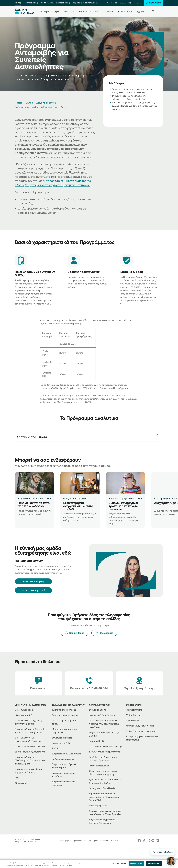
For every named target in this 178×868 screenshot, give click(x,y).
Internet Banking (134, 710)
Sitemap (114, 841)
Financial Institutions (99, 766)
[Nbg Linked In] (157, 841)
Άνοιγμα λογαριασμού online (140, 726)
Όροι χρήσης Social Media (102, 788)
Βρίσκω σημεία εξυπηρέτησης (30, 752)
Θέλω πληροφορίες (25, 710)
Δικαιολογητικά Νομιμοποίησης (105, 752)
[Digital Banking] (154, 3)
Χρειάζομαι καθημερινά (50, 11)
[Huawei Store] (135, 751)
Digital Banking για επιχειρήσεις (142, 731)
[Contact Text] (89, 683)
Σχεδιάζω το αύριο (125, 11)
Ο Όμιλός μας (125, 3)
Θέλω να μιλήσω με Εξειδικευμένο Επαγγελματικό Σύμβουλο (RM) (30, 760)
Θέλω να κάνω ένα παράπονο (30, 746)
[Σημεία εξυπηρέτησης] (139, 683)
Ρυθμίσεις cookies (119, 863)
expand (35, 307)
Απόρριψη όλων (136, 863)
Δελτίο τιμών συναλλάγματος (67, 715)
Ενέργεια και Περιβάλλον (30, 498)
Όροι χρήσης (66, 841)
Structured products (62, 738)
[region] (89, 864)
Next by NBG (132, 720)
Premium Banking (31, 3)
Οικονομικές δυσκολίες (166, 498)
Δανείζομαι (69, 11)
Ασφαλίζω (108, 11)
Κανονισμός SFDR (98, 806)
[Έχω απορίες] (39, 683)
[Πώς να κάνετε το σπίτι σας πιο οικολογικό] (35, 483)
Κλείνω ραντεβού (23, 715)
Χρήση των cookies (101, 841)
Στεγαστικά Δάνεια (46, 103)
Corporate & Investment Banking (85, 3)
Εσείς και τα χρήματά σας (122, 498)
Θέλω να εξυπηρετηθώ (33, 590)
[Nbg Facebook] (139, 841)
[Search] (153, 11)
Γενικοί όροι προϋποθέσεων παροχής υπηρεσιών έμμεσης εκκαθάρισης (104, 724)
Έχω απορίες (143, 11)
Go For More (112, 3)
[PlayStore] (135, 748)
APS (17, 778)
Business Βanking (98, 741)
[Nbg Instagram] (148, 841)
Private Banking (47, 3)
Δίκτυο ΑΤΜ (21, 783)
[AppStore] (135, 746)
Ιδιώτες (18, 3)
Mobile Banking (134, 715)
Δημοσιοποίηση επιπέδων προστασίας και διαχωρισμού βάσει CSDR (104, 797)
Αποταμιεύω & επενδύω (89, 11)
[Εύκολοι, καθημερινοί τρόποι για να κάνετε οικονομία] (126, 483)
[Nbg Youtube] (153, 841)
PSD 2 (55, 748)
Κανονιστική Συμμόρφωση (102, 715)
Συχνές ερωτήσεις (98, 710)
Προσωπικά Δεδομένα (82, 841)
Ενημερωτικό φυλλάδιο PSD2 (66, 754)
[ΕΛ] (139, 3)
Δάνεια (29, 103)
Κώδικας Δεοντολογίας (63, 759)
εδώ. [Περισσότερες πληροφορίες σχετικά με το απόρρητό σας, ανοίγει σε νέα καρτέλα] (71, 865)
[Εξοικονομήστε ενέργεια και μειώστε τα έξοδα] (80, 483)
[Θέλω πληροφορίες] (33, 581)
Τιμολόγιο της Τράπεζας (64, 710)
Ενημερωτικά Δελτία (62, 743)
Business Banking (63, 3)
